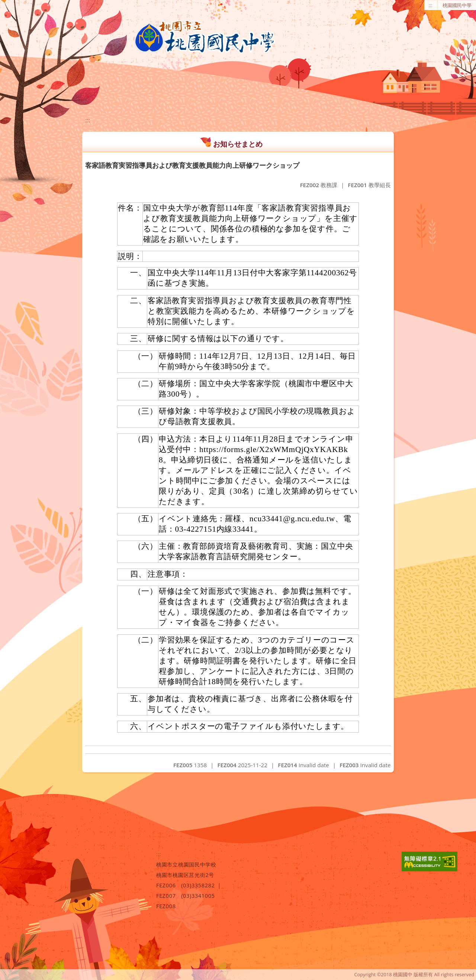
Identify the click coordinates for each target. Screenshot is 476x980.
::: (431, 5)
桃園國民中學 (457, 5)
